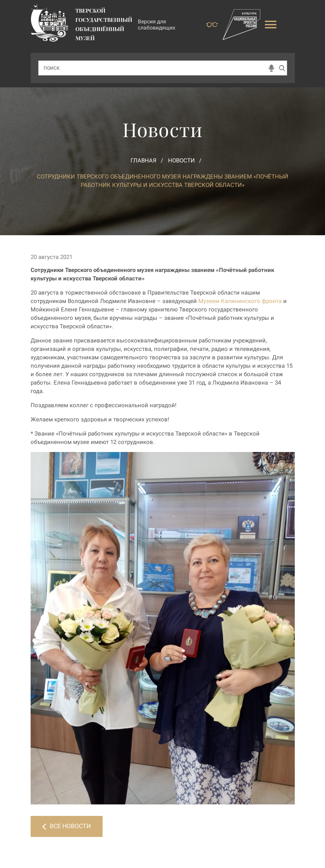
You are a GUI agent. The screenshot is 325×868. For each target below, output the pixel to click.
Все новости (67, 826)
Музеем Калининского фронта (240, 301)
